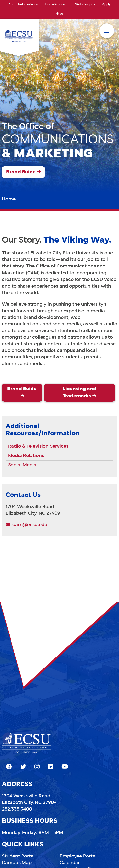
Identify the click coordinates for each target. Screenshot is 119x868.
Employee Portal (78, 856)
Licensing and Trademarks (80, 393)
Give (60, 14)
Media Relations (26, 456)
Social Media (22, 465)
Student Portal (18, 856)
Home (9, 199)
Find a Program (56, 5)
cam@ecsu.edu (27, 525)
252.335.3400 (17, 809)
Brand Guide (21, 172)
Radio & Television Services (38, 446)
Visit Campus (85, 5)
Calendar (70, 863)
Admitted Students (23, 5)
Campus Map (17, 863)
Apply (106, 5)
